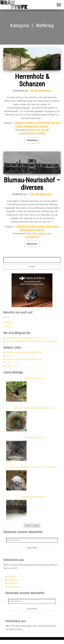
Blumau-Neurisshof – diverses (32, 184)
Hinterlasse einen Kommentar (32, 133)
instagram (8, 327)
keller (32, 130)
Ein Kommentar (32, 237)
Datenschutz (14, 583)
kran (29, 234)
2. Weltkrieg (30, 123)
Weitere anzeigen (32, 526)
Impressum (13, 580)
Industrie (41, 227)
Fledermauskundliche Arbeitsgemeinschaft (24, 359)
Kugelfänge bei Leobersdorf (33, 497)
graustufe (47, 91)
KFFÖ (8, 356)
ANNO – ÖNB (12, 366)
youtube (7, 317)
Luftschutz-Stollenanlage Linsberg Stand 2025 (33, 408)
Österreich (44, 126)
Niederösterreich (31, 126)
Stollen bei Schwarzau (33, 378)
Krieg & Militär (52, 227)
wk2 (47, 130)
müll (34, 234)
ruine (38, 130)
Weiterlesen (32, 140)
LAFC (8, 363)
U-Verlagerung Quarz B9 (33, 438)
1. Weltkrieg (18, 123)
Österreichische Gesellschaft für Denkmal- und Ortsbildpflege (32, 341)
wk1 (43, 130)
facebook (7, 322)
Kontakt (12, 576)
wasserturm (42, 234)
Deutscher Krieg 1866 (45, 123)
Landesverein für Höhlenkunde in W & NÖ (24, 338)
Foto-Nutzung (14, 587)
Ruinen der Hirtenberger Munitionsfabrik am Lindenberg (33, 467)
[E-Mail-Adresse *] (32, 540)
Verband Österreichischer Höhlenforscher (24, 352)
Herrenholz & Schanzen (32, 80)
